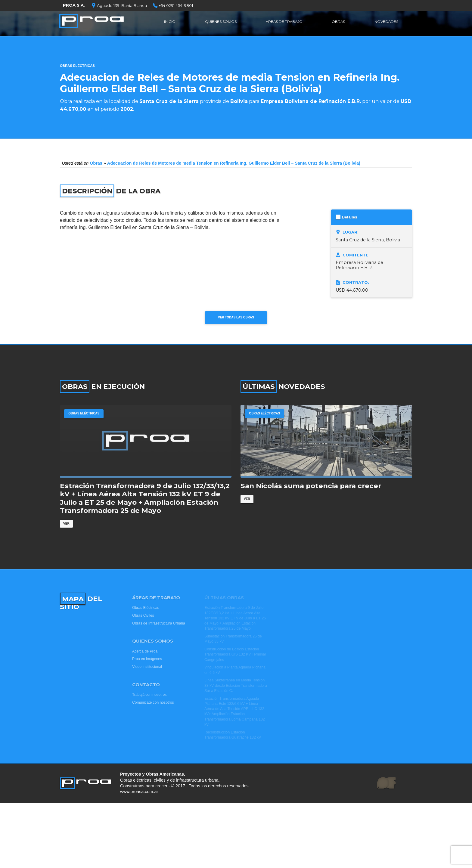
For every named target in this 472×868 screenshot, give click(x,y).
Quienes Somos (220, 23)
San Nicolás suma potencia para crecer (311, 499)
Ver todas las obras (236, 319)
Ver (67, 537)
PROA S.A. (74, 5)
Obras (339, 23)
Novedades (386, 23)
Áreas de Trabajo (286, 23)
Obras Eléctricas (77, 66)
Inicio (170, 23)
